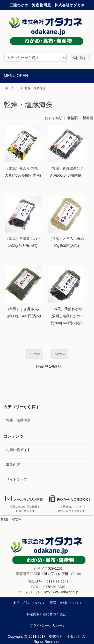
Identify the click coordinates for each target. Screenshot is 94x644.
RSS (5, 520)
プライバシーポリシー (46, 626)
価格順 (72, 118)
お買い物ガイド (18, 450)
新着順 (88, 118)
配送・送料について (65, 603)
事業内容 (13, 465)
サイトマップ (17, 479)
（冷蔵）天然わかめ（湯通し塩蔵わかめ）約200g (66, 316)
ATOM (17, 520)
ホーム (10, 88)
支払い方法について (28, 603)
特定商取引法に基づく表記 (46, 614)
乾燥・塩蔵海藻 (35, 88)
